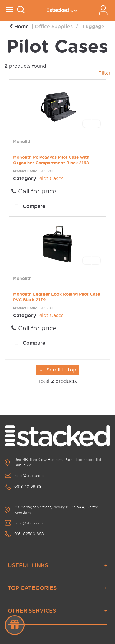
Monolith (22, 141)
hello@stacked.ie (29, 476)
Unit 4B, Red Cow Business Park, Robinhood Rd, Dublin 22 (58, 462)
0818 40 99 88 (28, 486)
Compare (28, 207)
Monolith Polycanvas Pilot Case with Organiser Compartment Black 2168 (51, 160)
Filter (104, 73)
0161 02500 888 (29, 534)
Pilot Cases (51, 178)
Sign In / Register (103, 10)
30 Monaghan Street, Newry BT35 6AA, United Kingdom (56, 510)
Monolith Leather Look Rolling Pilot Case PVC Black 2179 (57, 297)
